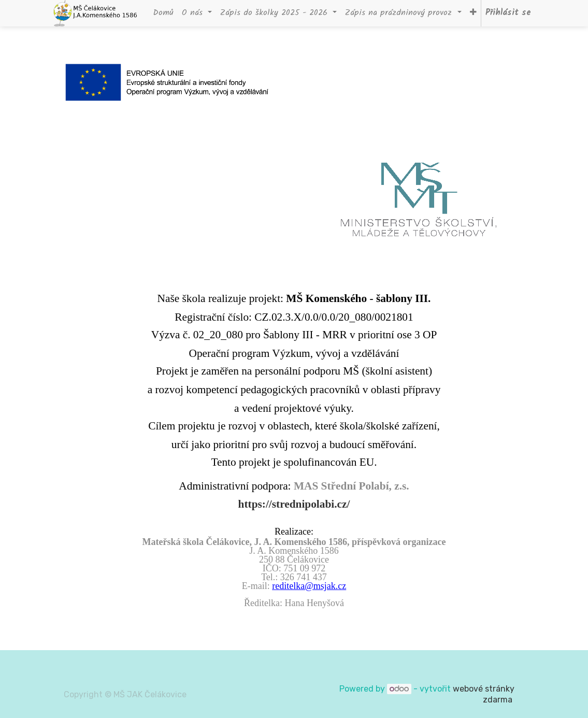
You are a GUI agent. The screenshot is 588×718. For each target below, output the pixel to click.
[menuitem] (163, 13)
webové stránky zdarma (484, 694)
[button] (473, 13)
